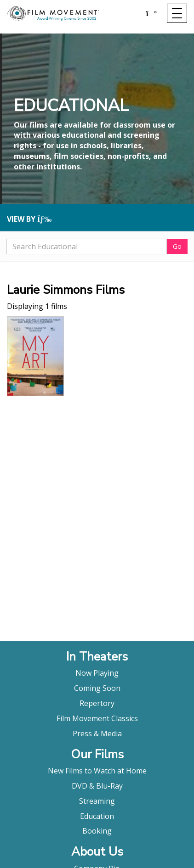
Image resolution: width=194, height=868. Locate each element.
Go (177, 246)
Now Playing (97, 673)
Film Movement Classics (97, 718)
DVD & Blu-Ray (97, 786)
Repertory (97, 703)
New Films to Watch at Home (97, 771)
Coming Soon (97, 688)
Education (97, 816)
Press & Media (97, 734)
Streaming (97, 801)
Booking (97, 831)
